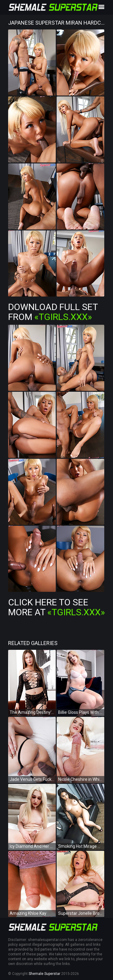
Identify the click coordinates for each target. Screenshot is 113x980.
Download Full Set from (53, 312)
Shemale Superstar (44, 974)
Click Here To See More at (56, 607)
